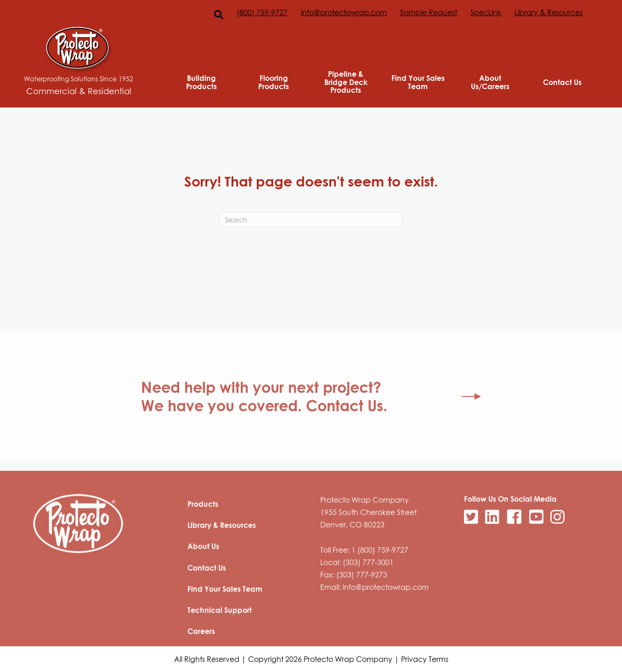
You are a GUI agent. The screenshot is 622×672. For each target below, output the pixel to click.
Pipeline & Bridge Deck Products (346, 82)
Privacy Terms (425, 659)
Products (203, 529)
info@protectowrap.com (344, 12)
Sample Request (429, 12)
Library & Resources (548, 12)
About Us (203, 571)
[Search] (311, 220)
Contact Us (562, 82)
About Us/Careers (490, 82)
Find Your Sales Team (418, 82)
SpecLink (486, 12)
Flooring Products (274, 82)
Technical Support (220, 635)
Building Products (201, 82)
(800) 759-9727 (262, 12)
